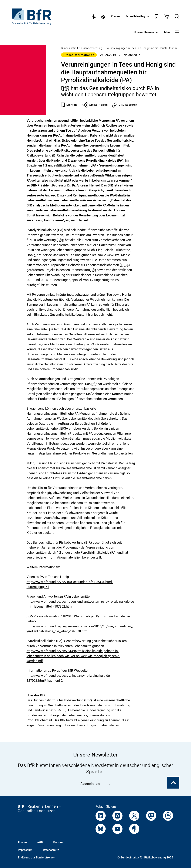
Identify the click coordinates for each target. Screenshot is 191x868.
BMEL (61, 710)
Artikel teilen (95, 105)
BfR (65, 88)
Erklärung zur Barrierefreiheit (37, 858)
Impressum (25, 850)
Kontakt (58, 843)
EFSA (125, 265)
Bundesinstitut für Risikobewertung (82, 48)
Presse (115, 16)
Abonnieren (95, 784)
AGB (40, 843)
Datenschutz (51, 850)
